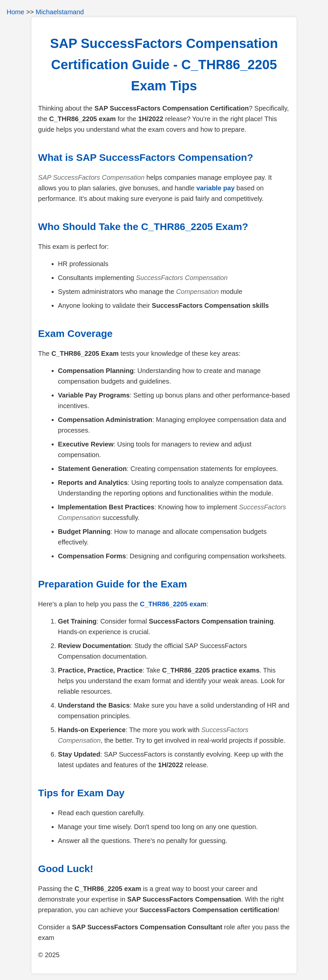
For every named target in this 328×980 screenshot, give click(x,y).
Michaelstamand (60, 12)
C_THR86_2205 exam (173, 604)
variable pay (215, 188)
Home (15, 12)
